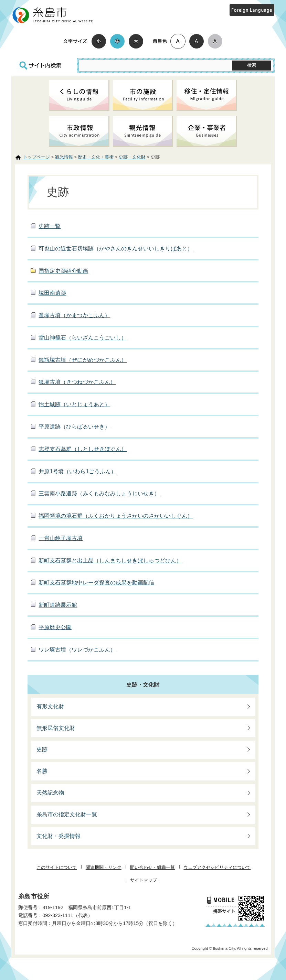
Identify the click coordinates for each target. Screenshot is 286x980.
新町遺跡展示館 (58, 605)
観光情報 (64, 157)
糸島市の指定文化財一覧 (67, 814)
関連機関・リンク (104, 867)
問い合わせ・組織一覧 (152, 867)
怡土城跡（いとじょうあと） (74, 404)
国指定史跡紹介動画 (63, 271)
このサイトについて (57, 867)
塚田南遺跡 (52, 293)
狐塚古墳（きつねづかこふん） (77, 382)
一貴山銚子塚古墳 (61, 538)
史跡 (42, 749)
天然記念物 (50, 793)
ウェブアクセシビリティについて (217, 867)
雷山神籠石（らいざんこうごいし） (83, 338)
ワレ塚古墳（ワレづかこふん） (77, 650)
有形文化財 (50, 706)
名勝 (42, 771)
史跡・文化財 (132, 157)
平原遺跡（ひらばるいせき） (74, 427)
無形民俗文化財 (56, 728)
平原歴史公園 (55, 627)
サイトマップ (144, 880)
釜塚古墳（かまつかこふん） (74, 315)
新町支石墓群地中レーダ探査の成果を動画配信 (96, 583)
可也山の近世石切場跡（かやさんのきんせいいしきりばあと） (116, 249)
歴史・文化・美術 (96, 157)
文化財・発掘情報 (59, 836)
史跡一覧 (50, 226)
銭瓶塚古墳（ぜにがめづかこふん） (83, 360)
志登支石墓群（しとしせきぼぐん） (83, 449)
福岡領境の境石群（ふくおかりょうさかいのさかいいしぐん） (116, 516)
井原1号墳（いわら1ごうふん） (77, 471)
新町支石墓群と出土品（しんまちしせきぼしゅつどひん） (110, 561)
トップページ (36, 157)
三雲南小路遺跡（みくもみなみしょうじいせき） (99, 493)
